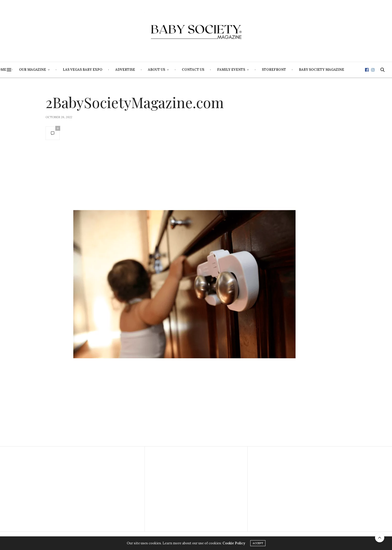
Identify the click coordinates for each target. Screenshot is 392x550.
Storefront (319, 70)
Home (46, 70)
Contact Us (239, 70)
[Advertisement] (93, 489)
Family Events (277, 70)
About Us (202, 70)
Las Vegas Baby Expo (128, 70)
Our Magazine (78, 70)
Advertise (171, 70)
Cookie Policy (234, 543)
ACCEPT (258, 543)
